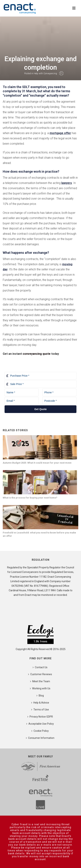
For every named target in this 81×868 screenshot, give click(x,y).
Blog (40, 696)
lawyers (67, 183)
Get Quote (40, 409)
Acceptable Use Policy (40, 724)
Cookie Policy (40, 731)
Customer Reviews (40, 674)
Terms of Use (40, 710)
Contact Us (40, 667)
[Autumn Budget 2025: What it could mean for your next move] (40, 447)
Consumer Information (40, 738)
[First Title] (40, 779)
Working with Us (40, 688)
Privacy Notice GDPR (40, 717)
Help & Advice (40, 703)
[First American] (40, 766)
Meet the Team (40, 681)
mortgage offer (60, 133)
